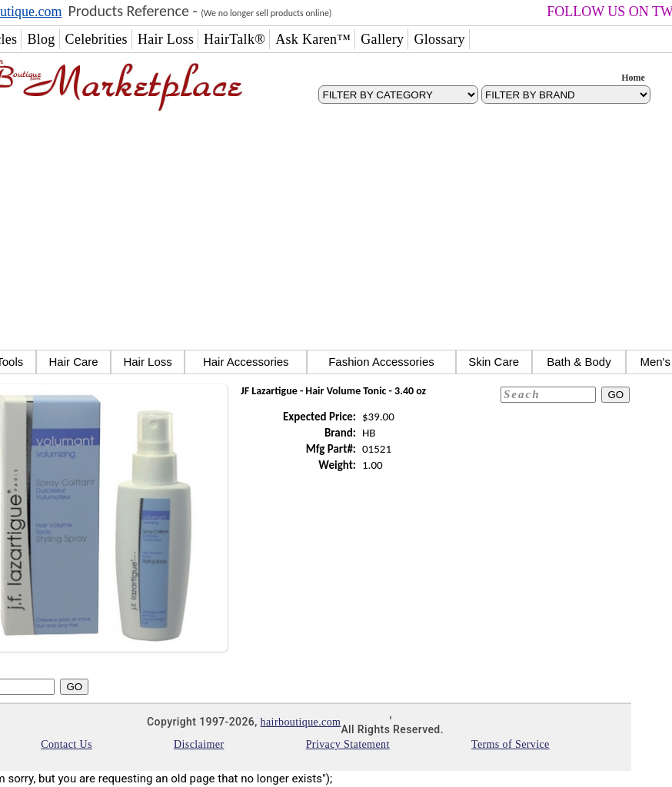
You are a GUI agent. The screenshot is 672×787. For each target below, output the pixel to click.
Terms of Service (511, 744)
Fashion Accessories (381, 362)
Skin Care (494, 362)
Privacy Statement (348, 744)
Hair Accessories (246, 362)
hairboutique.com (301, 722)
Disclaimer (199, 744)
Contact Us (67, 744)
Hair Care (73, 362)
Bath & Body (579, 362)
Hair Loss (147, 362)
